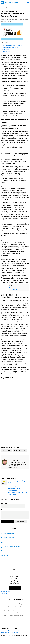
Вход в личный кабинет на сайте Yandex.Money (18, 493)
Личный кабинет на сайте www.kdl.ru (13, 607)
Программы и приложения (12, 546)
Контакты (21, 631)
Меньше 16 (14, 576)
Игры (5, 551)
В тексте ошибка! (20, 451)
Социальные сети (9, 538)
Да (3, 451)
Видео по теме (7, 51)
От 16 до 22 (14, 578)
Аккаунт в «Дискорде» (8, 610)
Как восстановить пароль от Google (12, 604)
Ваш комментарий (7, 510)
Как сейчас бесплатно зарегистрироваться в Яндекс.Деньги (15, 489)
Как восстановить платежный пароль (13, 45)
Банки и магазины (9, 542)
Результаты (4, 593)
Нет (9, 451)
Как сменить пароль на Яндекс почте (17, 482)
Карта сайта (4, 631)
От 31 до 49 (14, 582)
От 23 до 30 (14, 580)
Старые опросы (6, 591)
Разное (6, 555)
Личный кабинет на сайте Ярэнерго (12, 616)
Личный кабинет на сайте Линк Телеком (14, 613)
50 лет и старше (16, 584)
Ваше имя (4, 503)
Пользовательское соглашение (10, 632)
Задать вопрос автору (13, 459)
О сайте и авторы (13, 631)
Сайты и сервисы (9, 533)
